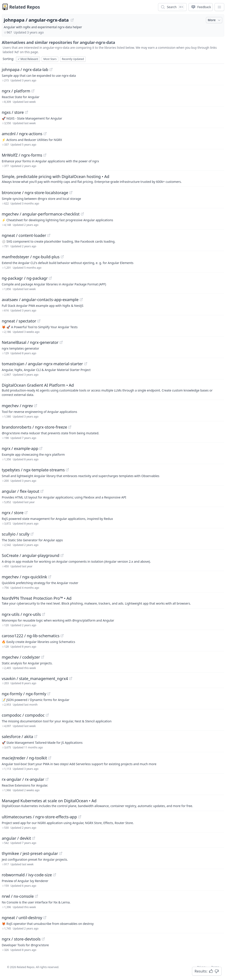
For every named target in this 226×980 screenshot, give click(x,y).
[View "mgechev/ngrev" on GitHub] (36, 406)
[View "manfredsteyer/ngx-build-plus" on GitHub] (62, 257)
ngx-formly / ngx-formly (24, 694)
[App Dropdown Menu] (219, 7)
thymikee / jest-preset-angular (30, 853)
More (215, 20)
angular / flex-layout (21, 491)
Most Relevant (28, 59)
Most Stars (50, 59)
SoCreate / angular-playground (31, 555)
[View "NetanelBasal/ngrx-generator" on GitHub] (61, 342)
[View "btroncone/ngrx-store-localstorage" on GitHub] (71, 193)
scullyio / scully (16, 534)
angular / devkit (16, 838)
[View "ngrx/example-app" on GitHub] (41, 448)
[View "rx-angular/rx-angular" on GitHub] (47, 779)
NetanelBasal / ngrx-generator (30, 342)
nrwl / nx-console (18, 896)
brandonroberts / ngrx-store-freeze (34, 427)
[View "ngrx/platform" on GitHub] (33, 91)
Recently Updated (73, 59)
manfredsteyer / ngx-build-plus (31, 257)
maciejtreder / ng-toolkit (24, 758)
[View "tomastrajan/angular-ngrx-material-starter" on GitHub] (86, 364)
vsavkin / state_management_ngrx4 (35, 678)
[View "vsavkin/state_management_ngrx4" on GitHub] (71, 678)
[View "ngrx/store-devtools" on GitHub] (43, 939)
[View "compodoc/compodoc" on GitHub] (47, 715)
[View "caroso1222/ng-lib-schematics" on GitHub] (62, 636)
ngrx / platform (16, 91)
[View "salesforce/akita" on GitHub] (36, 736)
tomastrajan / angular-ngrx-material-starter (42, 364)
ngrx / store (13, 513)
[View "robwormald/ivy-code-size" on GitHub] (55, 875)
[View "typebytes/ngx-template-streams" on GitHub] (67, 470)
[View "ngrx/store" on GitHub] (26, 513)
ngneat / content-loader (24, 235)
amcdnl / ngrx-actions (22, 134)
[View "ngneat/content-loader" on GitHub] (49, 235)
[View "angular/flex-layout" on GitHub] (42, 491)
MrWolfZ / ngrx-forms (22, 155)
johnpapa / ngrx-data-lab (25, 69)
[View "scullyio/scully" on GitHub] (32, 534)
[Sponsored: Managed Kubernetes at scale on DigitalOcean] (113, 803)
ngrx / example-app (20, 448)
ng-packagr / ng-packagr (25, 278)
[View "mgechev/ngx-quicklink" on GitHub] (50, 577)
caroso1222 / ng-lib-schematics (31, 636)
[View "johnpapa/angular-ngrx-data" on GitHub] (72, 20)
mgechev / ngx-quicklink (24, 577)
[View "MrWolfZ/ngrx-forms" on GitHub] (45, 155)
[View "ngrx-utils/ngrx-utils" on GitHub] (43, 614)
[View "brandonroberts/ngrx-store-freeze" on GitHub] (70, 427)
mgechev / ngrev (17, 406)
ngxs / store (13, 112)
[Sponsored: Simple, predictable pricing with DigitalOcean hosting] (113, 179)
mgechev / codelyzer (21, 657)
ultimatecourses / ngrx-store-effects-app (39, 817)
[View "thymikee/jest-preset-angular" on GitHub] (61, 853)
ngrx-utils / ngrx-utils (21, 614)
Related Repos (25, 7)
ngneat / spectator (19, 321)
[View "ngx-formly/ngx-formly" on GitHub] (49, 694)
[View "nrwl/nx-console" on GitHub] (36, 896)
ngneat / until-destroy (22, 918)
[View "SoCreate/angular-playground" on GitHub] (62, 555)
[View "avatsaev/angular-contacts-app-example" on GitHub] (81, 300)
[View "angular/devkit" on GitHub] (34, 838)
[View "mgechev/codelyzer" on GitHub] (43, 657)
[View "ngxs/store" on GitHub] (26, 112)
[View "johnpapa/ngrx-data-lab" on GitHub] (51, 69)
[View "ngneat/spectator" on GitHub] (39, 321)
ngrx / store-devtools (21, 939)
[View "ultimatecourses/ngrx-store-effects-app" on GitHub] (80, 817)
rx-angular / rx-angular (23, 779)
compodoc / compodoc (23, 715)
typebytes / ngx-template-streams (33, 470)
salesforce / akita (17, 736)
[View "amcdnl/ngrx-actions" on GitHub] (45, 134)
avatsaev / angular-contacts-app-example (40, 300)
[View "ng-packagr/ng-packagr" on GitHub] (50, 278)
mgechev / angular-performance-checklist (41, 214)
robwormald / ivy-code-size (27, 875)
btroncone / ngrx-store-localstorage (35, 193)
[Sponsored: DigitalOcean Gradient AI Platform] (113, 390)
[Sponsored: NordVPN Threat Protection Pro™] (113, 600)
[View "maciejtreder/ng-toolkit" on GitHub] (50, 758)
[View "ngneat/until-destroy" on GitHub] (45, 918)
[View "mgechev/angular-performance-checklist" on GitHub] (82, 214)
